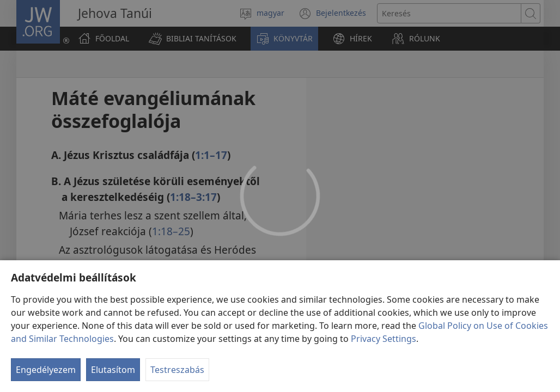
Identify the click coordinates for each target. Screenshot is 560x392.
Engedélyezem (46, 370)
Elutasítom (113, 370)
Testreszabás (177, 370)
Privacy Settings (384, 339)
